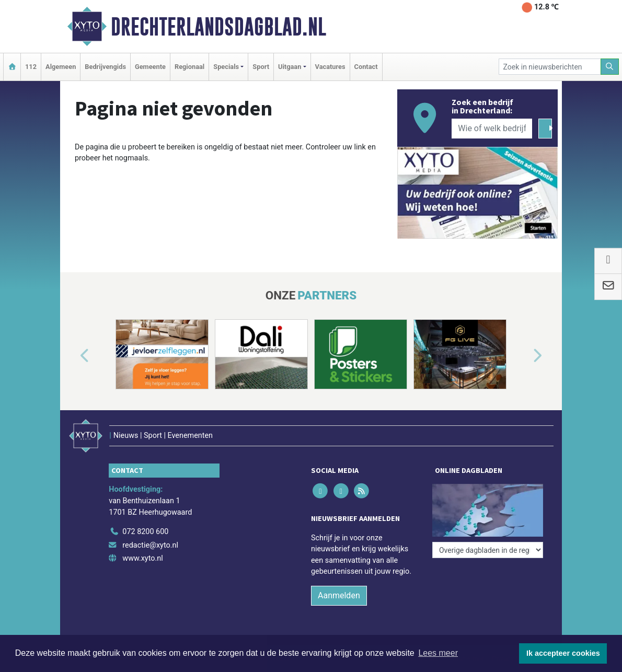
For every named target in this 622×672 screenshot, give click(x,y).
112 (31, 67)
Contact (366, 67)
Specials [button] (226, 67)
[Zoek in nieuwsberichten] (550, 67)
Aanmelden (339, 595)
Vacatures (330, 67)
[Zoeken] (610, 67)
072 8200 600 (145, 532)
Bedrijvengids (105, 67)
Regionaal (189, 67)
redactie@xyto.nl (150, 545)
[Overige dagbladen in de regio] (488, 550)
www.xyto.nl (142, 558)
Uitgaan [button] (290, 67)
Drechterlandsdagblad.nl (218, 27)
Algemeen (61, 67)
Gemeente (150, 67)
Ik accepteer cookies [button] (563, 653)
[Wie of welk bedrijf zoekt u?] (492, 129)
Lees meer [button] (438, 653)
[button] (73, 356)
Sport (261, 67)
